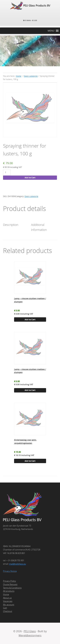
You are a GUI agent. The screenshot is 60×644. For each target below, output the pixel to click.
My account (9, 605)
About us (7, 598)
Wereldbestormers (30, 635)
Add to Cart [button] (30, 319)
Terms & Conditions (12, 588)
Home (6, 594)
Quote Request (10, 584)
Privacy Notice (10, 571)
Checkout (8, 611)
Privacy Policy (10, 581)
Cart (5, 608)
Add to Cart (30, 178)
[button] (51, 31)
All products (9, 591)
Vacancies (8, 601)
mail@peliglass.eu (18, 564)
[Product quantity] (7, 173)
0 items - (30, 20)
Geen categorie (31, 76)
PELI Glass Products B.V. (30, 6)
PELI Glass (30, 631)
